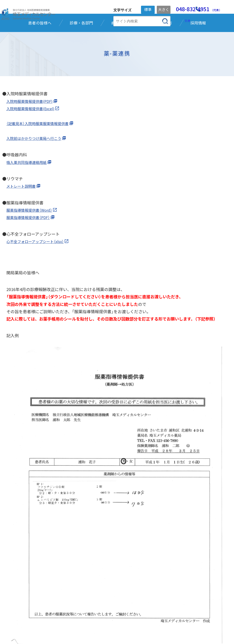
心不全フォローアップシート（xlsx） (39, 271)
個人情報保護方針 (57, 628)
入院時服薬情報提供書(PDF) (32, 131)
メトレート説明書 (23, 216)
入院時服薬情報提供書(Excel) (33, 138)
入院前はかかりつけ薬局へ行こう (37, 168)
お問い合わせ (181, 628)
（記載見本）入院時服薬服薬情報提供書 (41, 153)
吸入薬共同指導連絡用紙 (29, 192)
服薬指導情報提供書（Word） (32, 240)
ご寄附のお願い (91, 628)
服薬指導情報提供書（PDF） (31, 247)
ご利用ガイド (122, 628)
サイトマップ (152, 628)
